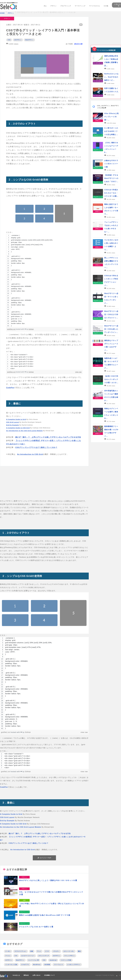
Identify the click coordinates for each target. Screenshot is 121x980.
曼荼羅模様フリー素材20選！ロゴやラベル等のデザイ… (111, 431)
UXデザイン (18, 40)
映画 (32, 951)
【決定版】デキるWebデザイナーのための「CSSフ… (111, 178)
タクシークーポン (69, 951)
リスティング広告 (66, 960)
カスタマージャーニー (28, 956)
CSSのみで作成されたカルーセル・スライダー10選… (111, 193)
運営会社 (26, 975)
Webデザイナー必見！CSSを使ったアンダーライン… (111, 329)
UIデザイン (9, 960)
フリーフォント (59, 965)
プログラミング (66, 6)
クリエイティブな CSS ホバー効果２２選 (36, 927)
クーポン (8, 951)
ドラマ (47, 951)
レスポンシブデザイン (74, 965)
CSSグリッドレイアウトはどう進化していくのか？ (36, 447)
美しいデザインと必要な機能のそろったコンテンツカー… (111, 263)
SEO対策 (47, 965)
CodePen (10, 388)
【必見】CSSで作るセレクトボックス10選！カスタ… (111, 379)
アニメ (39, 951)
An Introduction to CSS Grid (30, 454)
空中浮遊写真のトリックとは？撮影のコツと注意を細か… (111, 396)
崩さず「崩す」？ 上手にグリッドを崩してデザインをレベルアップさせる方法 (48, 437)
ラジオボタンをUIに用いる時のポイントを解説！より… (111, 245)
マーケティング (80, 6)
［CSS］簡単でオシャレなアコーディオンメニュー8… (111, 148)
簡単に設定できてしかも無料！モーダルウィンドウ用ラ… (111, 209)
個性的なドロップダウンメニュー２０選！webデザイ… (111, 345)
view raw (78, 329)
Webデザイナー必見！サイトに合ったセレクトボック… (111, 298)
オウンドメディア (44, 956)
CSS (9, 40)
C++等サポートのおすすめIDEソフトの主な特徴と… (111, 131)
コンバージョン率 (33, 960)
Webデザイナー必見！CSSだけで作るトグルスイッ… (111, 314)
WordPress (37, 965)
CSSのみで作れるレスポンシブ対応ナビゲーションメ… (111, 280)
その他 (106, 6)
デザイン (53, 6)
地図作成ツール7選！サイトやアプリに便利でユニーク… (111, 363)
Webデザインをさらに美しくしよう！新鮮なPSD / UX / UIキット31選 (48, 880)
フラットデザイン (69, 956)
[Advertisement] (44, 485)
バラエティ (56, 951)
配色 (79, 951)
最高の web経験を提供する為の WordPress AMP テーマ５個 (45, 915)
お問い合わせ (37, 975)
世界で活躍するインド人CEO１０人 (111, 90)
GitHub (31, 329)
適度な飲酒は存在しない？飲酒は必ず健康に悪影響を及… (111, 61)
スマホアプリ (25, 965)
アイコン (8, 956)
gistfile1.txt (11, 329)
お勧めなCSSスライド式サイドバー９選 (111, 164)
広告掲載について (49, 975)
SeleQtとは (16, 975)
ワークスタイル (94, 6)
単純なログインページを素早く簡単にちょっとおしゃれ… (111, 413)
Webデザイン (29, 40)
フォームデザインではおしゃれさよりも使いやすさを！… (111, 227)
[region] (44, 281)
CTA (16, 956)
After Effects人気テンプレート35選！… (111, 117)
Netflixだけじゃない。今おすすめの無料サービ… (111, 77)
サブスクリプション (21, 951)
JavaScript (53, 960)
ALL (45, 6)
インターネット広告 (11, 965)
